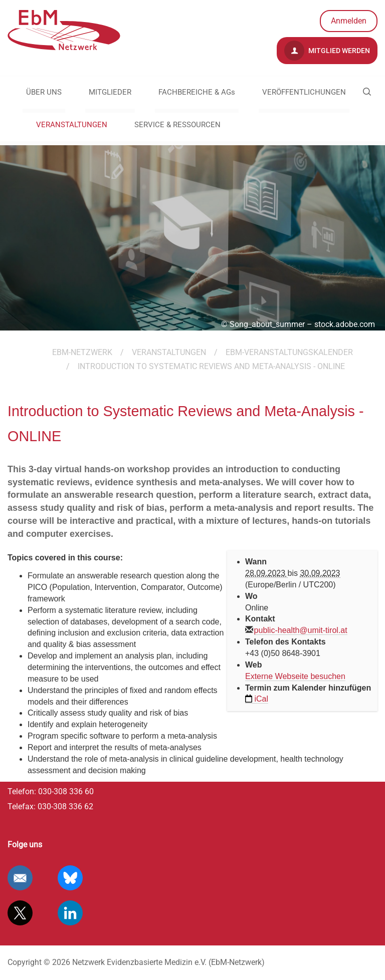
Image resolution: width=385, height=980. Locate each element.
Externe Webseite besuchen (295, 676)
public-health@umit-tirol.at (301, 630)
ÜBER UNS (44, 92)
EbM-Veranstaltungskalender (289, 352)
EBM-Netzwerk (82, 352)
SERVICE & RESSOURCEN (177, 125)
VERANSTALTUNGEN (72, 125)
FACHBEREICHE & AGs (197, 92)
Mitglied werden (327, 51)
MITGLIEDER (110, 92)
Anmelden (349, 21)
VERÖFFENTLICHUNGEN (304, 92)
